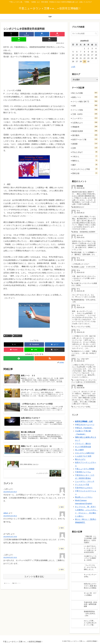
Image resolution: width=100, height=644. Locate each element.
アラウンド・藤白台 (83, 444)
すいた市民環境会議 (83, 447)
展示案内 (85, 135)
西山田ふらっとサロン (84, 497)
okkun (6, 510)
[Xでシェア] (9, 34)
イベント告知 (85, 110)
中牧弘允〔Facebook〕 (84, 428)
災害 (85, 148)
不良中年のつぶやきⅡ (84, 488)
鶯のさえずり (80, 459)
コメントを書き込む (34, 574)
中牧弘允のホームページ (85, 425)
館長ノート (8, 331)
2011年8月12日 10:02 (10, 534)
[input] (84, 34)
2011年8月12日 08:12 (10, 513)
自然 (85, 105)
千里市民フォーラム (83, 472)
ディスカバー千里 (82, 485)
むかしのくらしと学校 (85, 169)
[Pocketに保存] (39, 34)
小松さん (85, 156)
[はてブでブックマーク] (29, 34)
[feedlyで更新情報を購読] (19, 353)
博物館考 (85, 127)
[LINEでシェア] (50, 34)
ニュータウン (85, 118)
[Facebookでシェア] (19, 34)
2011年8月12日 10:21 (10, 555)
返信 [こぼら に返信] (61, 504)
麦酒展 (85, 144)
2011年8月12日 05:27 (10, 489)
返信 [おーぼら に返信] (61, 546)
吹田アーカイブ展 (85, 139)
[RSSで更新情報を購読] (50, 353)
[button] (60, 34)
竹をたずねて (85, 152)
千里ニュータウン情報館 (85, 469)
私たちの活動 (85, 93)
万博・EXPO (85, 114)
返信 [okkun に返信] (61, 525)
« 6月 (73, 67)
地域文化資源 (85, 131)
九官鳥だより (17, 331)
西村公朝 (85, 173)
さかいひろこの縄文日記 (85, 453)
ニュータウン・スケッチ (85, 481)
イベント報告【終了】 (85, 101)
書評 (85, 165)
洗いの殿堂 (79, 450)
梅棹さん (85, 160)
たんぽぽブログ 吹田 (83, 456)
